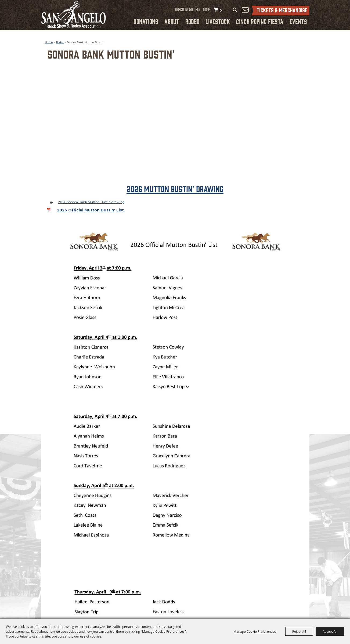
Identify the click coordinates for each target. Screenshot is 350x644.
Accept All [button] (330, 631)
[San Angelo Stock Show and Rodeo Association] (74, 15)
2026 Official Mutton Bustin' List (90, 210)
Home (49, 42)
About (172, 21)
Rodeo (192, 21)
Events (298, 21)
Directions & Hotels (188, 10)
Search (235, 10)
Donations (146, 21)
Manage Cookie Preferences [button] (255, 631)
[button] (175, 128)
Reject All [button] (299, 631)
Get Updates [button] (245, 10)
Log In (207, 10)
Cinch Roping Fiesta (260, 21)
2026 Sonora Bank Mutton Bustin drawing (91, 202)
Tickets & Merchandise (281, 10)
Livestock (218, 21)
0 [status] (221, 10)
